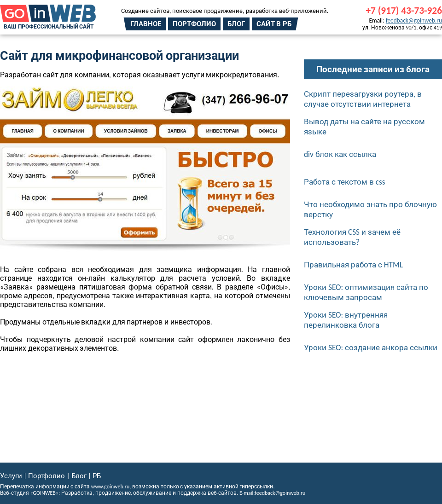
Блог (236, 24)
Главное (146, 24)
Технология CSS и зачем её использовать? (352, 237)
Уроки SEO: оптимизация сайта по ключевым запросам (366, 292)
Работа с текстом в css (345, 182)
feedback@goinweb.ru (414, 20)
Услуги (11, 476)
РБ (97, 476)
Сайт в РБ (274, 24)
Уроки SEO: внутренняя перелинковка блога (346, 320)
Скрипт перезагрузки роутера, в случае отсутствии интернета (363, 99)
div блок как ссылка (340, 154)
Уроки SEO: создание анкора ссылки (371, 348)
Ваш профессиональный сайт (49, 27)
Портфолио (194, 24)
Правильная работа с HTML (353, 265)
